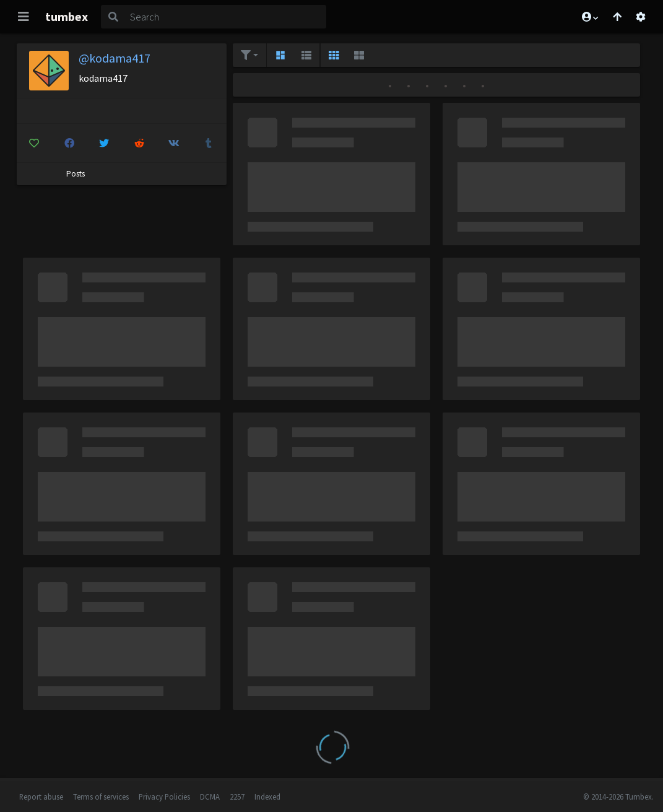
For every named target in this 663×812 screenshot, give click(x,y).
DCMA (210, 797)
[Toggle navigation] (24, 17)
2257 (237, 797)
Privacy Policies (164, 797)
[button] (589, 17)
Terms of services (101, 797)
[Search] (226, 17)
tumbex (67, 16)
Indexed (267, 797)
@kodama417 (115, 58)
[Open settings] (641, 17)
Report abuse (41, 797)
